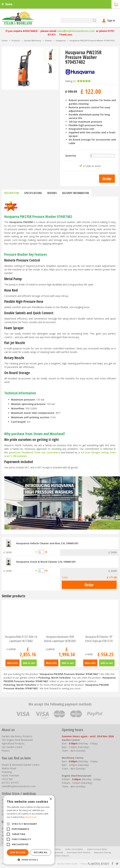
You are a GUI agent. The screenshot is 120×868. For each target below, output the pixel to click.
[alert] (29, 830)
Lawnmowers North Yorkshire (79, 852)
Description (12, 193)
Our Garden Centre (12, 747)
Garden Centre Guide (67, 864)
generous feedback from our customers (34, 452)
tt (117, 864)
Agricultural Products (13, 743)
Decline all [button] (41, 852)
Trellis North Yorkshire (60, 856)
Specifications (33, 193)
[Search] (79, 20)
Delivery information (75, 193)
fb (112, 864)
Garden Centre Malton (74, 849)
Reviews (52, 193)
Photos (6, 751)
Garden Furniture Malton (97, 849)
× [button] (51, 799)
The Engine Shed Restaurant (17, 740)
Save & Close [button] (18, 852)
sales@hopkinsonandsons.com (76, 31)
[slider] (84, 81)
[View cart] (116, 4)
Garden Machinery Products (17, 736)
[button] (29, 860)
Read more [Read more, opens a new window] (31, 817)
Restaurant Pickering (102, 852)
